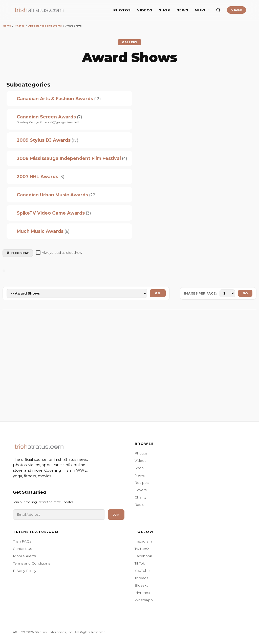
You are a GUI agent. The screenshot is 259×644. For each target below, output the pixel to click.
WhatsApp (144, 600)
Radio (139, 505)
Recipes (142, 483)
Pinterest (142, 593)
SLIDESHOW (18, 253)
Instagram (143, 541)
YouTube (142, 571)
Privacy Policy (25, 571)
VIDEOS (145, 10)
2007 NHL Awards (37, 176)
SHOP (165, 10)
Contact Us (22, 549)
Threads (141, 578)
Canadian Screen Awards (46, 117)
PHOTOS (122, 10)
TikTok (140, 563)
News (140, 475)
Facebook (143, 556)
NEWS (182, 10)
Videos (140, 461)
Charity (141, 497)
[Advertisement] (129, 363)
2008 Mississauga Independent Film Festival (69, 158)
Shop (139, 468)
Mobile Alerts (24, 556)
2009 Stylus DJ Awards (44, 140)
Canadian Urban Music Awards (52, 195)
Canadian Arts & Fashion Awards (55, 99)
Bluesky (141, 585)
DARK (236, 10)
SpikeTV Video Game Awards (51, 213)
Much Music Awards (40, 231)
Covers (141, 490)
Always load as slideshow (59, 253)
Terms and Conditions (31, 563)
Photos (141, 453)
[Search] (218, 10)
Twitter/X (142, 549)
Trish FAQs (22, 541)
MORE (202, 10)
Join (116, 515)
